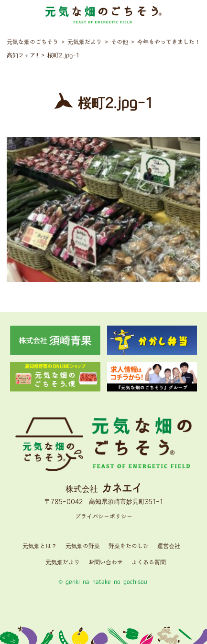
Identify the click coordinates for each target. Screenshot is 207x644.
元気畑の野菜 (83, 546)
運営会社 (169, 546)
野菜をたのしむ (129, 546)
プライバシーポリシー (104, 517)
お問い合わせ (106, 563)
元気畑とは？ (40, 546)
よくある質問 (149, 563)
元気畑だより (63, 563)
